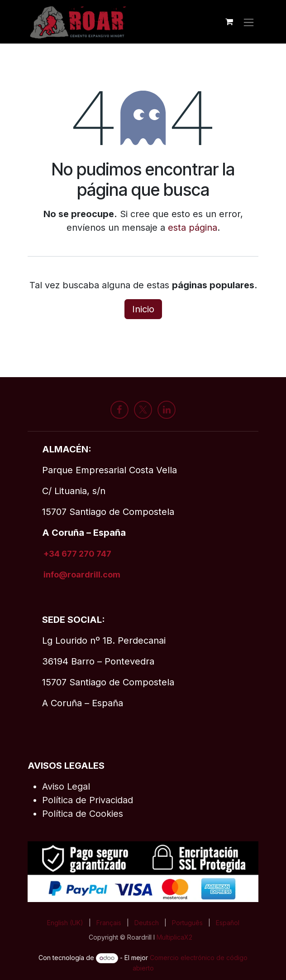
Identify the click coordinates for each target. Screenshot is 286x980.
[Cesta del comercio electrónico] (229, 22)
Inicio (143, 309)
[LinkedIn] (167, 410)
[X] (143, 410)
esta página (193, 228)
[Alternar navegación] (249, 22)
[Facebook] (119, 410)
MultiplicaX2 (175, 937)
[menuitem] (65, 923)
